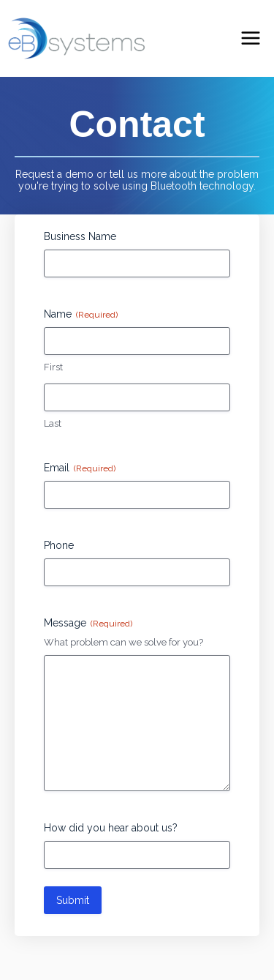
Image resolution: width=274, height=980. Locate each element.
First (53, 367)
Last (53, 423)
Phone (59, 545)
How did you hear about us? (111, 828)
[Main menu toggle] (251, 38)
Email (80, 468)
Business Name (80, 236)
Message (88, 624)
